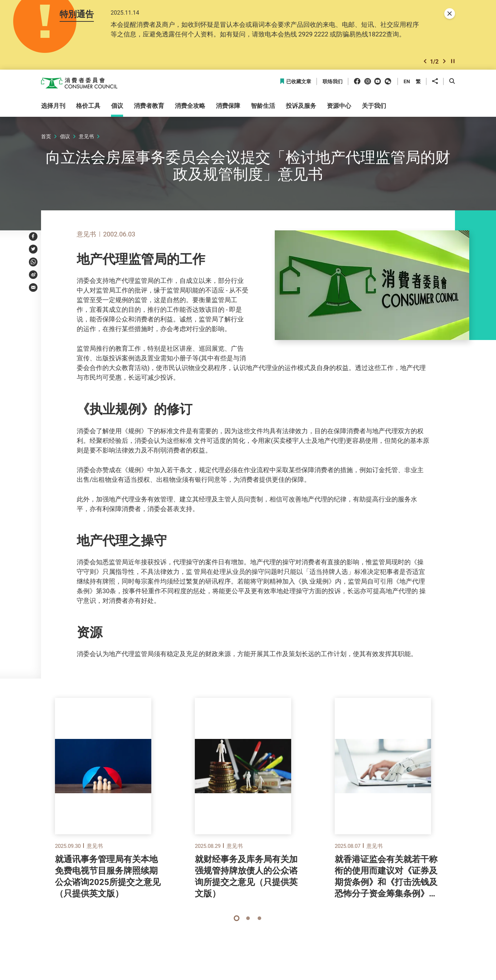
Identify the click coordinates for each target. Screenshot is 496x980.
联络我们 (333, 85)
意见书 (86, 140)
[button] (425, 64)
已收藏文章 (295, 85)
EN (407, 85)
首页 (46, 140)
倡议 (65, 140)
